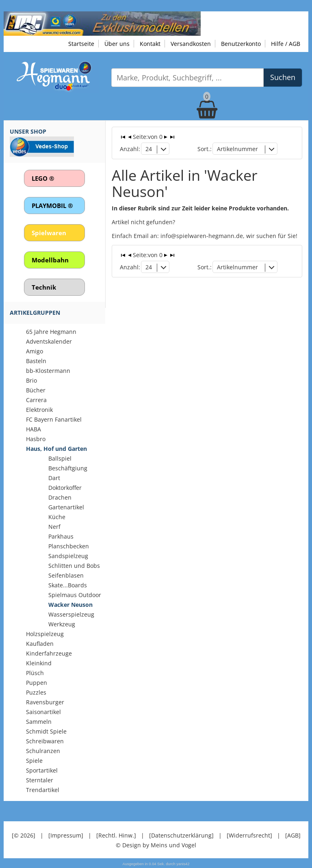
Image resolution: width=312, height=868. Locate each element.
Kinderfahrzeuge (49, 653)
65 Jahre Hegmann (51, 332)
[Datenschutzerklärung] (181, 835)
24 (149, 149)
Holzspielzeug (45, 634)
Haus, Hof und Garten (56, 449)
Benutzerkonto (241, 44)
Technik (44, 287)
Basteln (36, 361)
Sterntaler (40, 780)
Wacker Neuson (70, 605)
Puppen (37, 683)
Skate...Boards (68, 585)
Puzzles (36, 692)
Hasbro (36, 439)
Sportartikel (42, 770)
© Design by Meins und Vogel (156, 845)
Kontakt (150, 44)
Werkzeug (62, 624)
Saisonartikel (43, 712)
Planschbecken (69, 546)
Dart (54, 478)
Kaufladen (40, 644)
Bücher (36, 390)
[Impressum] (66, 835)
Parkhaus (61, 536)
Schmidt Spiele (46, 731)
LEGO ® (43, 178)
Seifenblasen (66, 575)
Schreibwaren (45, 741)
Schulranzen (43, 751)
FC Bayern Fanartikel (54, 419)
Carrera (36, 400)
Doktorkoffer (65, 488)
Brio (31, 380)
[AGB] (293, 835)
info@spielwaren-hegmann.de (202, 236)
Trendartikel (43, 790)
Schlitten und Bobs (74, 566)
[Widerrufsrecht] (249, 835)
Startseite (81, 44)
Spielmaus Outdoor (75, 595)
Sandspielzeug (68, 556)
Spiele (34, 761)
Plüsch (35, 673)
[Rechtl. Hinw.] (116, 835)
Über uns (117, 44)
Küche (57, 517)
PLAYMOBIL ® (52, 206)
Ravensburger (45, 702)
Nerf (54, 527)
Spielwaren (49, 233)
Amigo (35, 351)
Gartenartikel (66, 507)
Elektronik (39, 410)
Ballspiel (60, 458)
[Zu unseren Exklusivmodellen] (102, 23)
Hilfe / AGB (286, 44)
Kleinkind (39, 663)
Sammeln (39, 722)
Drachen (60, 497)
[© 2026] (24, 835)
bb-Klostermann (48, 371)
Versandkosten (191, 44)
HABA (34, 429)
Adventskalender (49, 341)
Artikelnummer (237, 149)
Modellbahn (50, 260)
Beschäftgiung (68, 468)
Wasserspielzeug (71, 614)
